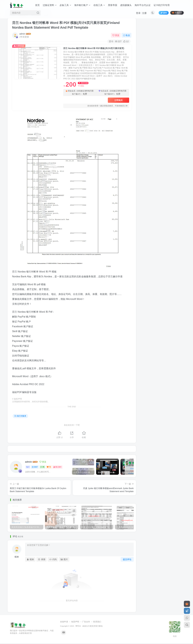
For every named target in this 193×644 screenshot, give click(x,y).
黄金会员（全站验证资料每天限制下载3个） (80, 93)
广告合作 (86, 622)
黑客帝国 (113, 5)
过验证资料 (50, 5)
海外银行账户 (82, 5)
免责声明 (75, 622)
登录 (138, 13)
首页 (37, 5)
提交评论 (127, 559)
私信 (127, 35)
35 (42, 467)
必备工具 (65, 5)
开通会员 (177, 13)
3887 (35, 467)
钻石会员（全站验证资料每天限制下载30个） (112, 93)
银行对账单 (20, 416)
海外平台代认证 (143, 5)
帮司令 (78, 626)
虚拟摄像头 (126, 5)
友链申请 (64, 622)
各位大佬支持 (90, 626)
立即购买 (118, 100)
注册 (144, 13)
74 (49, 467)
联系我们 (97, 622)
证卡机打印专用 (162, 5)
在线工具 (99, 5)
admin (22, 34)
